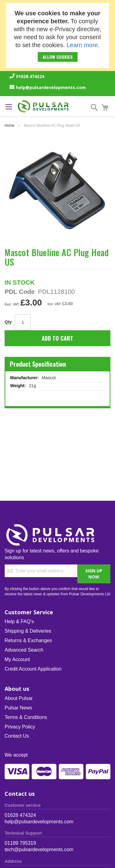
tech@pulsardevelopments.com (39, 849)
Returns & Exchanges (28, 640)
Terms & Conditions (26, 717)
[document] (57, 36)
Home (10, 125)
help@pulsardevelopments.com (51, 87)
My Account (17, 659)
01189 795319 (20, 843)
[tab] (57, 364)
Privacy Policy (20, 727)
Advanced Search (24, 650)
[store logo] (43, 106)
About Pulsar (19, 698)
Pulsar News (18, 708)
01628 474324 (30, 76)
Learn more (82, 45)
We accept (16, 755)
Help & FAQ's (19, 621)
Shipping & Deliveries (28, 631)
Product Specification (38, 364)
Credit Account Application (33, 669)
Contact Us (17, 736)
